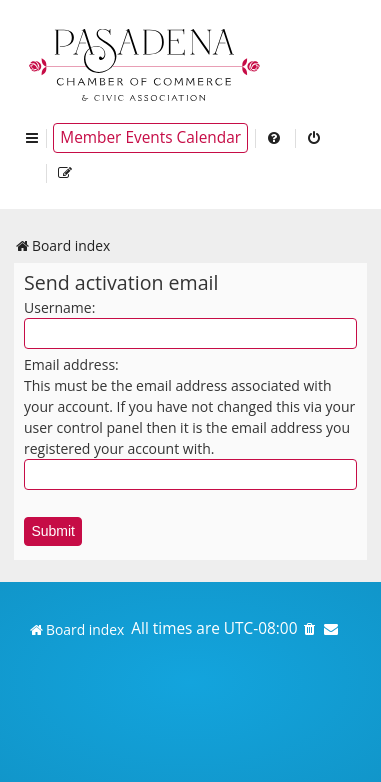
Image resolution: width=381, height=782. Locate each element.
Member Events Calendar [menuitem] (150, 137)
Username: (59, 307)
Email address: (71, 364)
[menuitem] (275, 138)
